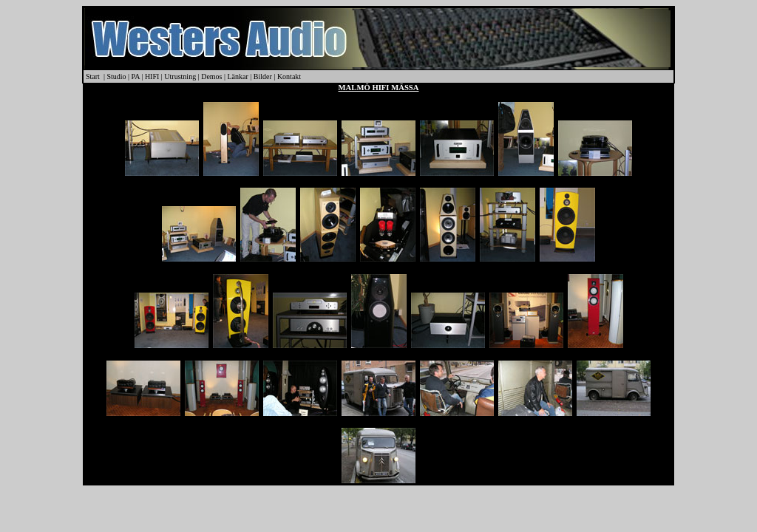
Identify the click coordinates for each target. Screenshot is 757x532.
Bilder (263, 76)
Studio (116, 76)
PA (136, 76)
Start (93, 76)
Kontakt (289, 76)
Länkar (239, 76)
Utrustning (180, 76)
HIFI (152, 76)
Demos (211, 76)
